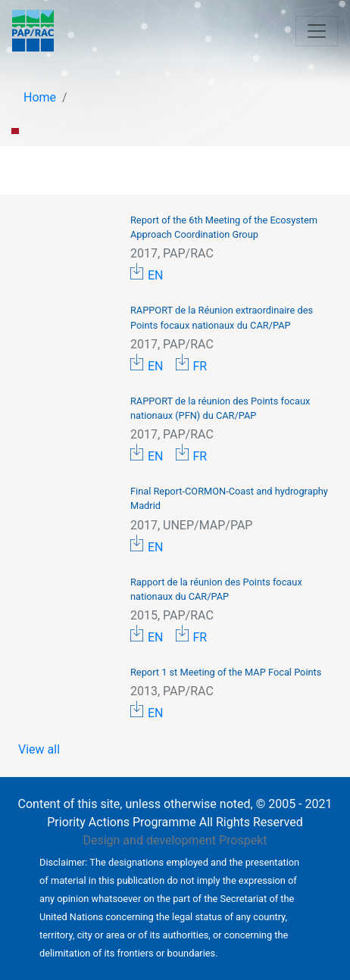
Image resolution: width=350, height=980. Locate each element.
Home (40, 97)
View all (39, 749)
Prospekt (243, 840)
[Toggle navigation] (317, 31)
